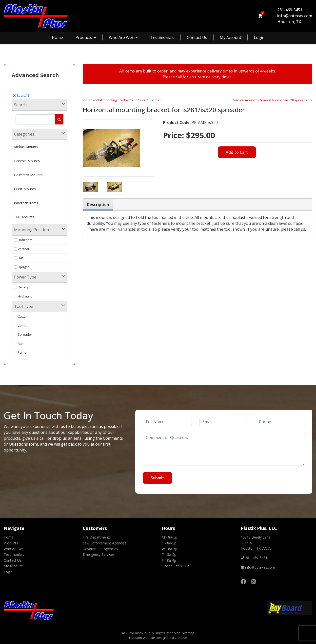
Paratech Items (26, 203)
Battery (21, 287)
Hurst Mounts (25, 189)
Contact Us (197, 37)
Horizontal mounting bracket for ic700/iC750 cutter (124, 100)
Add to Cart (237, 152)
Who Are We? (121, 37)
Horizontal (24, 240)
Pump (20, 352)
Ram (19, 344)
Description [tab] (98, 205)
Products (84, 37)
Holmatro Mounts (28, 175)
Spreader (23, 334)
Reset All (21, 96)
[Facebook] (243, 581)
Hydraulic (23, 296)
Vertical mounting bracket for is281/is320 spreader (271, 100)
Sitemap (188, 633)
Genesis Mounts (27, 161)
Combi (20, 326)
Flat (18, 258)
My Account (230, 37)
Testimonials (162, 37)
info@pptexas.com (295, 16)
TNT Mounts (24, 217)
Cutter (20, 316)
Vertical (21, 249)
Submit (157, 478)
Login (259, 37)
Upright (21, 267)
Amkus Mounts (26, 147)
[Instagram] (253, 581)
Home (57, 37)
